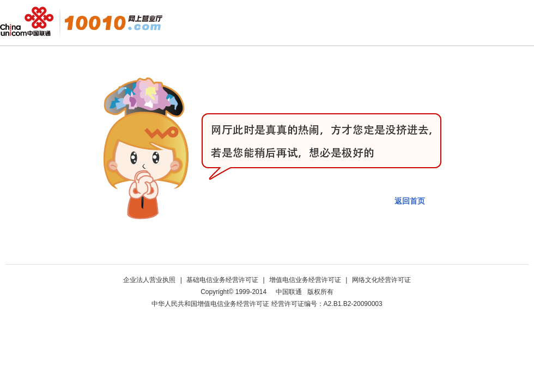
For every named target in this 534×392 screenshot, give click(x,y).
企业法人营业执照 (150, 280)
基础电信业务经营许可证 (223, 280)
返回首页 (410, 201)
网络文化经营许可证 (381, 280)
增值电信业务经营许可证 (306, 280)
